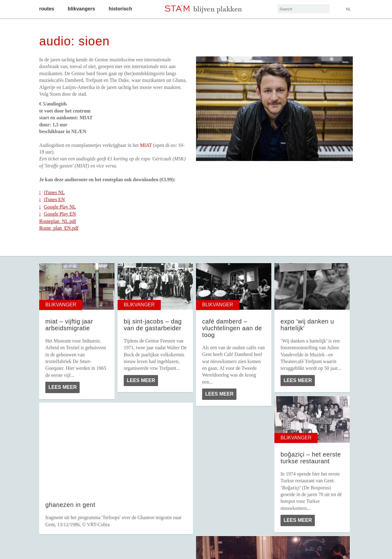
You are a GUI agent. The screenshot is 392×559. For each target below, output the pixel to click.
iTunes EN (52, 199)
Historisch (120, 9)
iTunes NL (52, 192)
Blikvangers (81, 9)
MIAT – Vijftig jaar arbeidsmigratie (69, 325)
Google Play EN (58, 214)
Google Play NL (58, 207)
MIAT (146, 145)
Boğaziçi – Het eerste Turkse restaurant (311, 458)
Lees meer (62, 387)
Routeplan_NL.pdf (58, 221)
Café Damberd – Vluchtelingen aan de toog (232, 328)
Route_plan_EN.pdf (59, 228)
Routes (47, 9)
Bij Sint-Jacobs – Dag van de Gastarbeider (153, 325)
